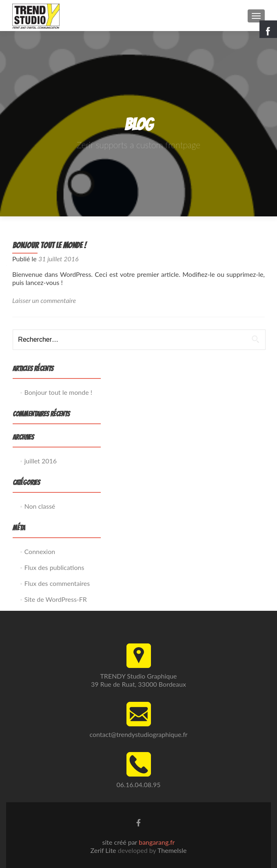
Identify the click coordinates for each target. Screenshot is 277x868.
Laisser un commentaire (44, 300)
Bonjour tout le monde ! (49, 245)
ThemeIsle (172, 850)
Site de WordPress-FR (56, 599)
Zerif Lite (104, 850)
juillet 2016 (41, 461)
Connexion (40, 551)
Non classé (40, 506)
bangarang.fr (157, 842)
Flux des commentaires (57, 583)
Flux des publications (54, 567)
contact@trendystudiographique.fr (138, 734)
